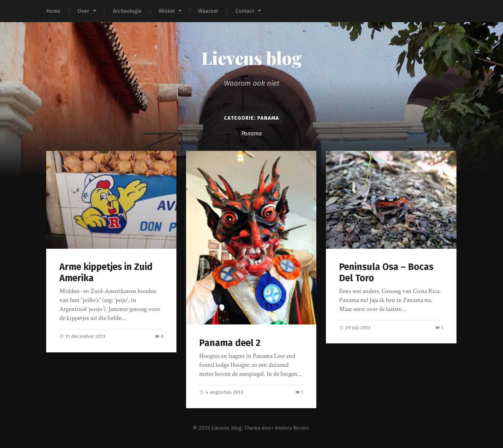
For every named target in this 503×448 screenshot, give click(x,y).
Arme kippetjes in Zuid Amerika (106, 272)
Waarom (208, 11)
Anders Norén (292, 428)
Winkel (167, 11)
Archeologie (127, 11)
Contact (245, 11)
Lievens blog (251, 58)
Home (53, 11)
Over (83, 11)
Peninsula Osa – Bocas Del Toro (386, 272)
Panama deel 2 (230, 343)
